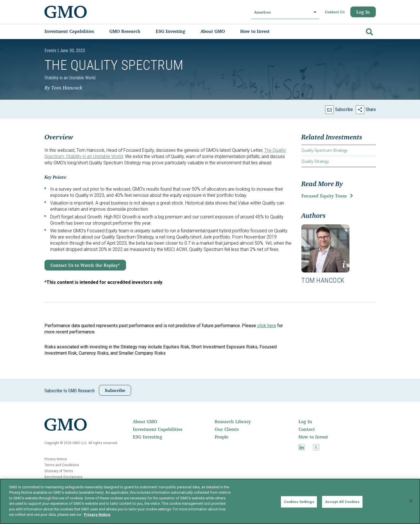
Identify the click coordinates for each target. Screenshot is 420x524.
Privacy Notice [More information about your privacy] (97, 515)
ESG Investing (148, 437)
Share (371, 109)
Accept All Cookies (342, 502)
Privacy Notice (56, 459)
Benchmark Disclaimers (63, 477)
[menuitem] (75, 31)
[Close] (411, 501)
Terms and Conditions (62, 465)
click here (267, 326)
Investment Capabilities (158, 429)
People (221, 437)
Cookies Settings (299, 502)
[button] (325, 248)
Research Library (233, 421)
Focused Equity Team (324, 196)
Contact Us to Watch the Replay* (85, 265)
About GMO (145, 421)
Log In (363, 12)
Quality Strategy (315, 161)
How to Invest (313, 437)
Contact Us (335, 12)
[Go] (369, 31)
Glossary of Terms (59, 471)
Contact (307, 429)
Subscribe (344, 109)
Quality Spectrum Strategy (324, 150)
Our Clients (227, 429)
